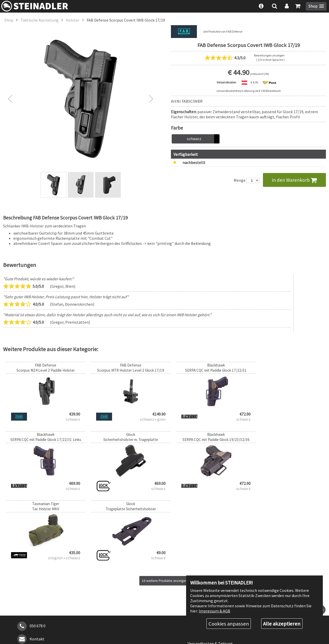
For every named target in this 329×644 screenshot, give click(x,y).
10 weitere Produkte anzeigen (165, 511)
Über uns (195, 556)
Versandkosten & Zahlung (210, 574)
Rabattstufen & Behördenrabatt (216, 565)
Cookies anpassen (229, 623)
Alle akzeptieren (282, 623)
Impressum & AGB (214, 610)
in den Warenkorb (294, 180)
